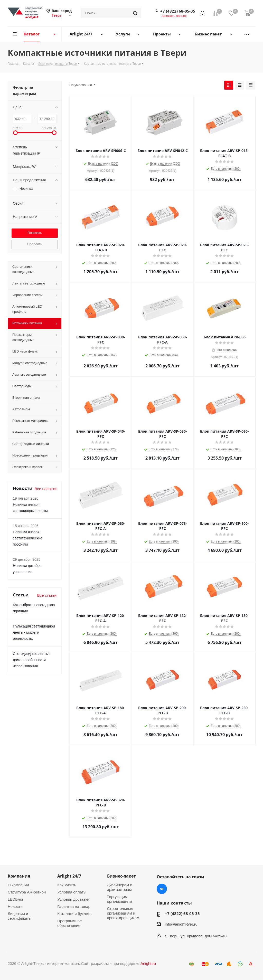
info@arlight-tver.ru (181, 924)
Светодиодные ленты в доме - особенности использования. (32, 660)
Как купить (67, 885)
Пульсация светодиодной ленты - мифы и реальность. (34, 632)
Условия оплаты (72, 892)
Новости (15, 906)
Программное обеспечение (69, 923)
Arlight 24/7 (69, 876)
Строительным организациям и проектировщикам (123, 913)
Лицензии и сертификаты (20, 916)
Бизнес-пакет (121, 876)
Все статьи (47, 595)
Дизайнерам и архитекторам (120, 887)
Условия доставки (73, 899)
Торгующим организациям (120, 899)
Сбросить (35, 244)
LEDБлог (16, 899)
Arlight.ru (148, 963)
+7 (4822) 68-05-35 (178, 11)
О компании (18, 885)
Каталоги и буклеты (75, 914)
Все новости (45, 489)
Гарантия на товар (74, 906)
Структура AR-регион (27, 892)
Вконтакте (162, 889)
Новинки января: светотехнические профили (28, 538)
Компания (19, 876)
